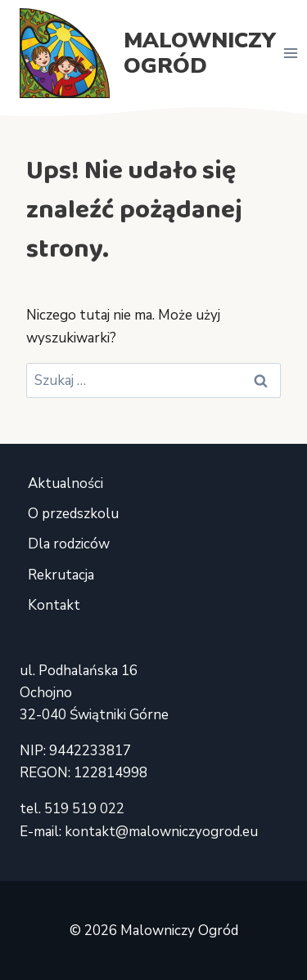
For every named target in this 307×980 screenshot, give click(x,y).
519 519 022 (84, 809)
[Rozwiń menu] (291, 53)
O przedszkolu (73, 514)
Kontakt (54, 605)
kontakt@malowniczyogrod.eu (161, 832)
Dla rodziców (69, 544)
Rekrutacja (61, 575)
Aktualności (65, 483)
